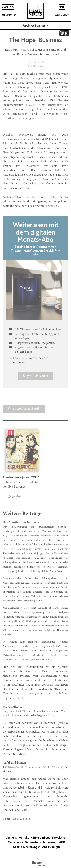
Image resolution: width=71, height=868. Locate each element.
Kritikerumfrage (40, 838)
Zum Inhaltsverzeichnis (24, 409)
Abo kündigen (51, 847)
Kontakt (24, 838)
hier (57, 251)
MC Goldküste (13, 707)
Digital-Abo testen (35, 376)
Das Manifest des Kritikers (21, 523)
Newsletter (59, 838)
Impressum (50, 842)
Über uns (11, 838)
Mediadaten (15, 842)
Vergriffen (14, 497)
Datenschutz (33, 842)
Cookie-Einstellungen (27, 847)
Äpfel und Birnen (14, 763)
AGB (62, 842)
